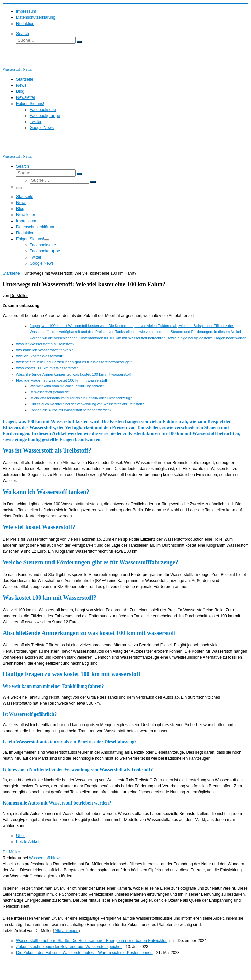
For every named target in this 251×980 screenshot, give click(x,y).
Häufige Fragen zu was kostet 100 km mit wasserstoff (62, 380)
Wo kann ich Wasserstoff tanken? (45, 350)
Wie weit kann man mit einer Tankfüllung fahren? (67, 386)
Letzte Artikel (28, 842)
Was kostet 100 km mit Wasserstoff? (47, 368)
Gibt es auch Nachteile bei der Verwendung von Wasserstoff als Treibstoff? (87, 404)
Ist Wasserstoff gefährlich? (50, 392)
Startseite (11, 273)
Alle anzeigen (66, 931)
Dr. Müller (19, 296)
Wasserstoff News (45, 858)
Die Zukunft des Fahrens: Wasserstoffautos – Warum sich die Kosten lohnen (84, 953)
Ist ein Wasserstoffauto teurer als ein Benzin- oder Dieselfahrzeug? (81, 398)
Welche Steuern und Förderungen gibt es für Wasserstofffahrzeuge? (74, 362)
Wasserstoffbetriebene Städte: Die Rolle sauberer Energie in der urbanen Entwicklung (93, 941)
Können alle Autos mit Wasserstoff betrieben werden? (70, 410)
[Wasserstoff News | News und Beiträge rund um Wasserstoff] (11, 63)
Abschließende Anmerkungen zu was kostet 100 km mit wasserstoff (73, 374)
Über (21, 836)
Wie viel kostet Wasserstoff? (40, 356)
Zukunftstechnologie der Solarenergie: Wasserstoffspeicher (69, 947)
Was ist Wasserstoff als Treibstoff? (45, 344)
